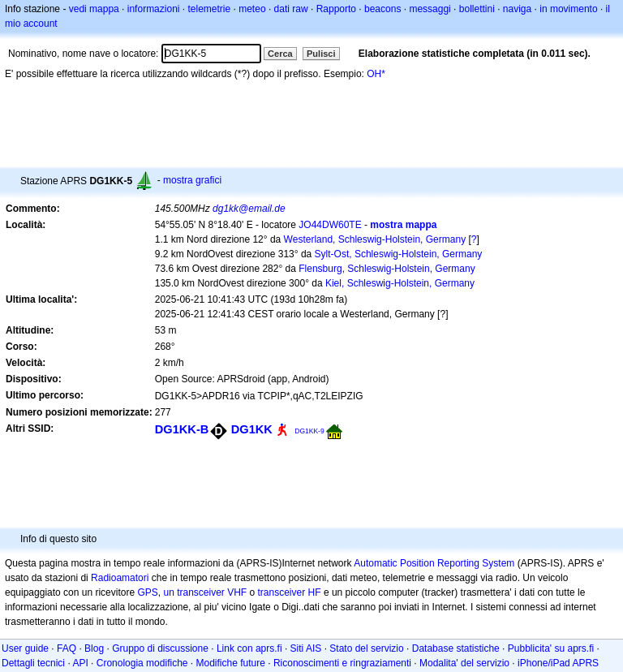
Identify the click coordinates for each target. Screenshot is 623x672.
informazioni (154, 9)
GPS (147, 592)
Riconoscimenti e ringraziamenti (342, 663)
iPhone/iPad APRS (558, 663)
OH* (376, 74)
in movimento (568, 9)
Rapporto (336, 9)
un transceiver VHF (205, 592)
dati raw (291, 9)
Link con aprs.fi (249, 648)
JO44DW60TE (330, 225)
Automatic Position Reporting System (434, 563)
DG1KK (252, 429)
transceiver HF (290, 592)
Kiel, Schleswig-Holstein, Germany (400, 283)
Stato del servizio (366, 648)
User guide (25, 648)
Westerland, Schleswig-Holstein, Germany (375, 239)
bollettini (477, 9)
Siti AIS (306, 648)
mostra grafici (192, 180)
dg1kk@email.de (249, 209)
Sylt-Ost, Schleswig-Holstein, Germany (399, 254)
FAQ (67, 648)
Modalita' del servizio (464, 663)
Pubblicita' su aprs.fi (551, 648)
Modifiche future (231, 663)
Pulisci (321, 54)
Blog (94, 648)
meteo (252, 9)
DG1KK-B (182, 429)
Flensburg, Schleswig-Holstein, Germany (387, 269)
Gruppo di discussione (160, 648)
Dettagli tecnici (33, 663)
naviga (517, 9)
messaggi (430, 9)
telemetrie (210, 9)
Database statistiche (456, 648)
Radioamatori (120, 578)
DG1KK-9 (309, 431)
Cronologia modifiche (142, 663)
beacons (382, 9)
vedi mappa (94, 9)
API (80, 663)
